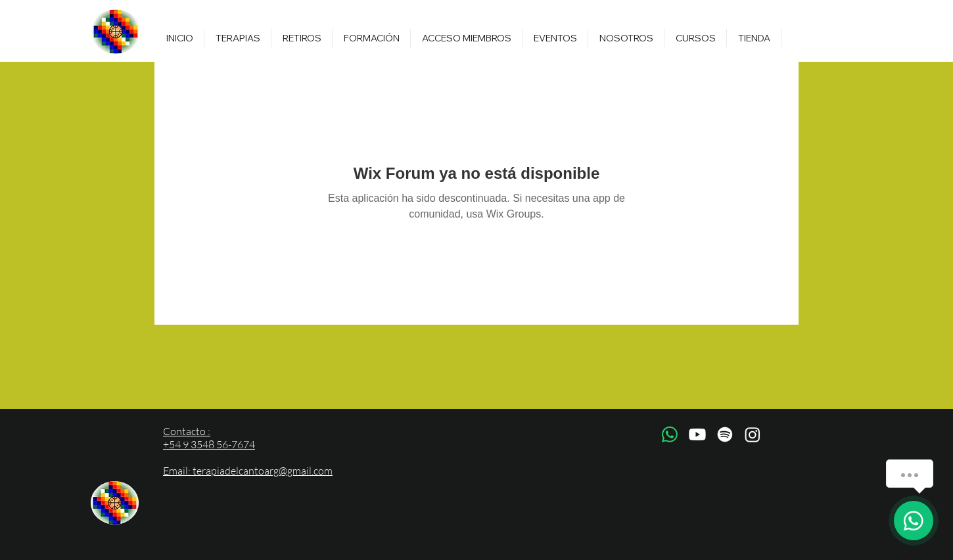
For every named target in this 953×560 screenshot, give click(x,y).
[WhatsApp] (670, 434)
